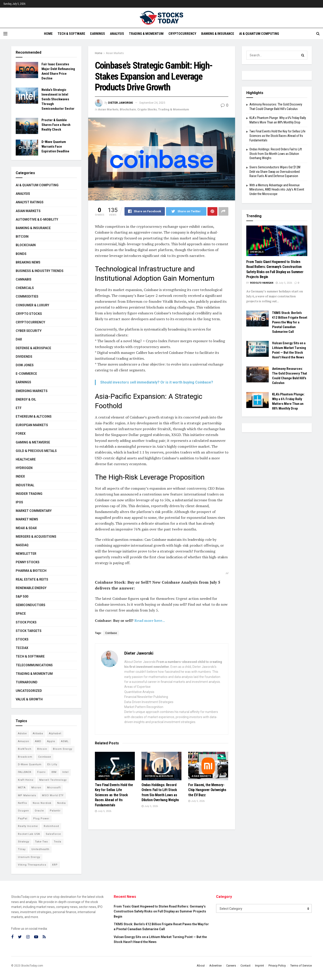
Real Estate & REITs (32, 579)
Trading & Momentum (146, 34)
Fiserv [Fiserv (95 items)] (41, 772)
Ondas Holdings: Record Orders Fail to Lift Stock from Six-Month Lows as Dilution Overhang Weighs (276, 154)
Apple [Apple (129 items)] (51, 741)
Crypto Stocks (147, 109)
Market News (27, 519)
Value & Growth (29, 699)
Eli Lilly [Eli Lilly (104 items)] (52, 764)
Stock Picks (26, 622)
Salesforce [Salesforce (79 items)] (53, 834)
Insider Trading (29, 494)
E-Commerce (26, 374)
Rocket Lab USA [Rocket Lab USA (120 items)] (29, 834)
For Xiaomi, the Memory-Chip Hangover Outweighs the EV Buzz (207, 790)
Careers (231, 966)
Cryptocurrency (182, 34)
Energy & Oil (26, 399)
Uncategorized (29, 691)
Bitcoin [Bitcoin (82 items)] (42, 749)
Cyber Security (29, 331)
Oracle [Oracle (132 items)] (39, 811)
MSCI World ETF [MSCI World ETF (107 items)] (53, 795)
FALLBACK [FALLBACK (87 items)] (25, 772)
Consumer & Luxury (32, 305)
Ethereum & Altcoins (34, 417)
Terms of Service (301, 966)
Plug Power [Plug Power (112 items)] (41, 819)
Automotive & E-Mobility (37, 219)
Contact (246, 966)
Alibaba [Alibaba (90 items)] (38, 733)
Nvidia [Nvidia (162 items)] (61, 803)
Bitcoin (22, 237)
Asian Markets (115, 53)
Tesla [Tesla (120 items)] (58, 842)
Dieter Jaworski (121, 103)
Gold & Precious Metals (36, 451)
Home (48, 34)
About (201, 966)
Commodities (27, 296)
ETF (19, 408)
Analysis (117, 34)
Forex (21, 434)
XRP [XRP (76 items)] (55, 865)
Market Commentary (34, 511)
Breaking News (28, 262)
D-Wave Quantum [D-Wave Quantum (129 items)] (30, 764)
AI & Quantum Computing (259, 34)
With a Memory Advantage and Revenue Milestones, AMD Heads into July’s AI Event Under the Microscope (277, 190)
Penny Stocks (28, 562)
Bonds (21, 254)
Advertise (215, 966)
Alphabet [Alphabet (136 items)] (55, 733)
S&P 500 (22, 596)
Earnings (98, 34)
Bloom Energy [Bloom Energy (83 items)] (63, 749)
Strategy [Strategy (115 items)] (24, 842)
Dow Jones (25, 365)
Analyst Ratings (30, 202)
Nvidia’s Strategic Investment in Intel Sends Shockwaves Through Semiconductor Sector (58, 99)
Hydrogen (24, 468)
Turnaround (27, 682)
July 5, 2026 (103, 811)
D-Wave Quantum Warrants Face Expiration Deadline (55, 147)
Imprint (260, 966)
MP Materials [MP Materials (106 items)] (27, 795)
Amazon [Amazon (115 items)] (24, 741)
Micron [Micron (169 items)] (36, 788)
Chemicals (25, 288)
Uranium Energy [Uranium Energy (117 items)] (29, 857)
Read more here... (150, 620)
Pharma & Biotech (31, 571)
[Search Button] (303, 55)
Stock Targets (29, 631)
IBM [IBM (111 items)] (54, 772)
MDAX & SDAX (26, 528)
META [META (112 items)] (22, 788)
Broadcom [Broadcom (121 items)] (25, 757)
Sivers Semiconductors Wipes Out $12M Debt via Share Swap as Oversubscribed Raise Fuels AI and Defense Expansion (275, 172)
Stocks (22, 639)
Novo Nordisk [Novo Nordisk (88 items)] (42, 803)
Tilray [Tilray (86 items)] (22, 849)
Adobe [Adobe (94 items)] (22, 733)
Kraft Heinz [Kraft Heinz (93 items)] (26, 780)
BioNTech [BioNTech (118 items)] (25, 749)
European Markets (32, 425)
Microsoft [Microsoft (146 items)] (54, 788)
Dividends (24, 357)
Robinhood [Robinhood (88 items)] (51, 826)
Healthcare (26, 459)
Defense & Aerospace (159, 776)
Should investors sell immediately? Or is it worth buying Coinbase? (157, 382)
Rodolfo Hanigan (262, 283)
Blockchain (128, 109)
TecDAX (22, 648)
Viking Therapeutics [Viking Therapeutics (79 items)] (32, 865)
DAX (19, 339)
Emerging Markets (32, 391)
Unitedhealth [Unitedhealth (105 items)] (40, 849)
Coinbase (111, 633)
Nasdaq (22, 545)
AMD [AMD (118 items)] (38, 741)
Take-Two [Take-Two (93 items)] (41, 842)
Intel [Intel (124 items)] (65, 772)
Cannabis (24, 279)
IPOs (19, 502)
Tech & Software (71, 34)
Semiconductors (31, 605)
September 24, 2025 (152, 103)
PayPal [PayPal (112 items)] (23, 819)
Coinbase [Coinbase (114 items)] (45, 757)
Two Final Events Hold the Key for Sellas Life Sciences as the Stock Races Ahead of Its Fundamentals (114, 795)
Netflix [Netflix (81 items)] (22, 803)
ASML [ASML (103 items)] (65, 741)
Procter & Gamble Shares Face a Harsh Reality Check (56, 125)
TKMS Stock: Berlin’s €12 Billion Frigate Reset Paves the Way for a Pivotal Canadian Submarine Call (290, 322)
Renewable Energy (31, 588)
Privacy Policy (277, 966)
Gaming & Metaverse (33, 442)
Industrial (25, 485)
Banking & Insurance (218, 34)
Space (21, 614)
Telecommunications (34, 665)
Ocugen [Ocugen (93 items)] (23, 811)
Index (20, 476)
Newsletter (26, 554)
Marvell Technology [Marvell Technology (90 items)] (53, 780)
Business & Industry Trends (40, 271)
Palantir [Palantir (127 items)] (55, 811)
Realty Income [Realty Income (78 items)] (28, 826)
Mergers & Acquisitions (36, 537)
